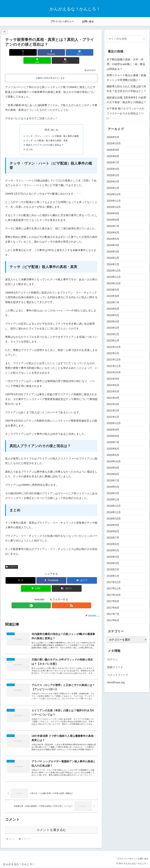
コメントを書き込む (51, 830)
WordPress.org (116, 682)
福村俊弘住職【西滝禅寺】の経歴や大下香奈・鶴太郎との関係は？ (126, 100)
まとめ (28, 142)
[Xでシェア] (20, 52)
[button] (82, 52)
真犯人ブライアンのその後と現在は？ (44, 138)
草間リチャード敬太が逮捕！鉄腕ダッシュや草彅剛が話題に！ (126, 78)
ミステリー (12, 560)
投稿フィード (115, 667)
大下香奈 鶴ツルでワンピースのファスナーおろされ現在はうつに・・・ (125, 113)
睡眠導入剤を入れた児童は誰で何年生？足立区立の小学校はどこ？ (126, 89)
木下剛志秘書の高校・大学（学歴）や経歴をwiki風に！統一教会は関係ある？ (126, 64)
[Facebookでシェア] (36, 52)
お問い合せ (142, 859)
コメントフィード (118, 675)
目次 (47, 122)
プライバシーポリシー (124, 859)
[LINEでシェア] (67, 52)
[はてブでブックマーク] (51, 52)
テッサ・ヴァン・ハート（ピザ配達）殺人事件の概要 (52, 128)
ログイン (112, 659)
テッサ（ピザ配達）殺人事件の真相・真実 (47, 133)
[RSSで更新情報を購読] (55, 599)
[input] (127, 39)
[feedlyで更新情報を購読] (48, 599)
